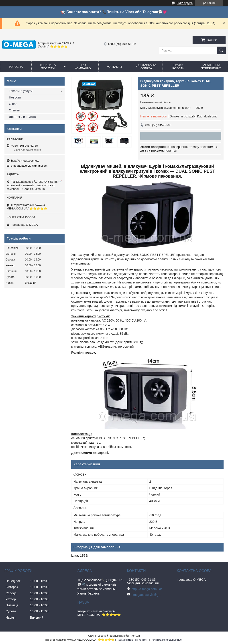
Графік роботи (178, 67)
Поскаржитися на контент (132, 640)
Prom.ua (135, 636)
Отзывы (15, 110)
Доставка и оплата (22, 117)
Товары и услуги (21, 91)
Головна (16, 67)
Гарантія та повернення (211, 67)
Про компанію (83, 67)
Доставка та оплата (146, 67)
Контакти (114, 67)
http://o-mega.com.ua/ (25, 161)
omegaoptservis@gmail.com (29, 166)
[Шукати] (221, 50)
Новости (15, 97)
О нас (13, 104)
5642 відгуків (185, 3)
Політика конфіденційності (167, 640)
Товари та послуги (48, 67)
